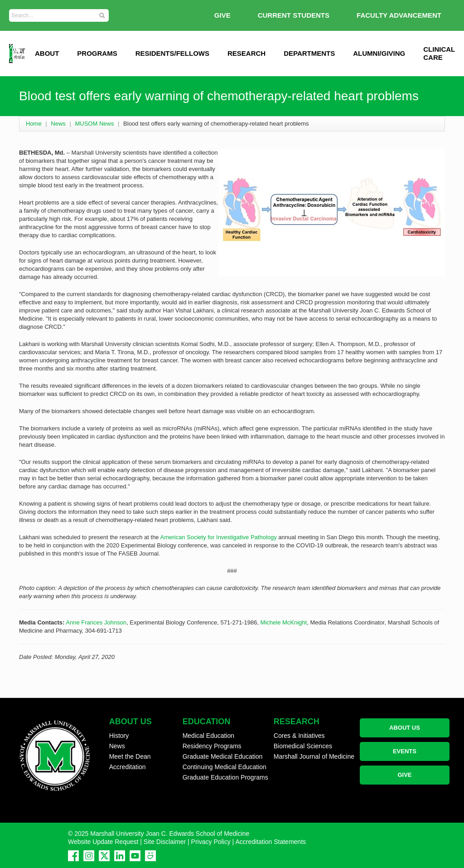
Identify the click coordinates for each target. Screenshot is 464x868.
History (119, 736)
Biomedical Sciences (303, 746)
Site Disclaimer (165, 842)
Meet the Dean (130, 756)
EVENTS (405, 751)
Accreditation (128, 767)
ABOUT (47, 53)
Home (34, 124)
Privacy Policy (211, 842)
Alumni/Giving (379, 53)
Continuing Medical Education (225, 767)
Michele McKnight (284, 622)
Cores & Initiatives (299, 736)
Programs (97, 53)
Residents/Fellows (172, 53)
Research (246, 53)
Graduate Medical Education (223, 756)
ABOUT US (405, 728)
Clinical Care (439, 53)
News (58, 124)
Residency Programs (212, 746)
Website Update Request (103, 842)
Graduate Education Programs (225, 777)
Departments (309, 53)
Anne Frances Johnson (96, 622)
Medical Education (208, 736)
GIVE (222, 15)
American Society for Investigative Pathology (218, 537)
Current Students (294, 15)
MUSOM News (94, 124)
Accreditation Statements (271, 842)
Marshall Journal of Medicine (314, 756)
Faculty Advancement (399, 15)
